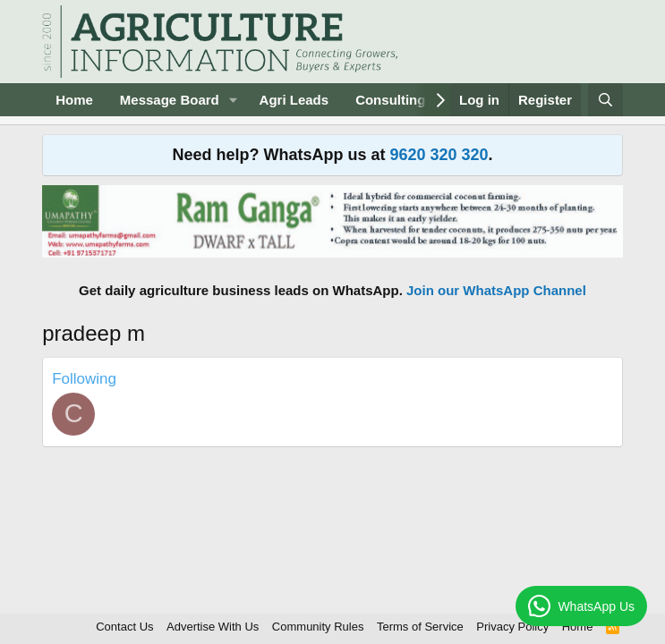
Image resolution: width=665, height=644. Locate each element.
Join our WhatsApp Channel (496, 290)
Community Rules (318, 627)
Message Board (170, 100)
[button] (234, 100)
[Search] (605, 100)
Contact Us (124, 627)
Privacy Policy (512, 627)
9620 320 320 (439, 155)
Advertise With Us (213, 627)
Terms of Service (420, 627)
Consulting (390, 100)
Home (74, 100)
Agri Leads (294, 100)
